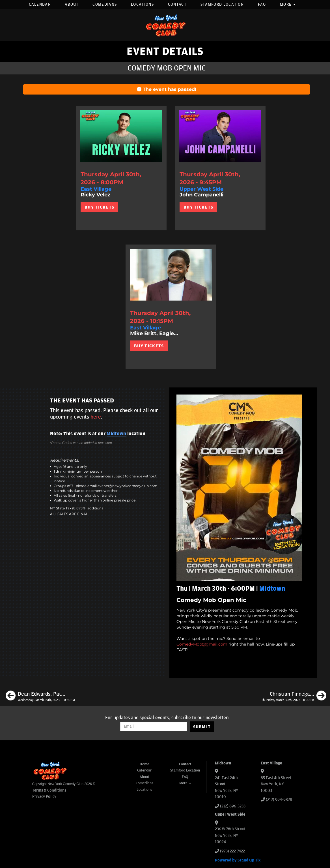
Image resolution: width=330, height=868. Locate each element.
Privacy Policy (44, 797)
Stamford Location (222, 4)
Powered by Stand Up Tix (238, 860)
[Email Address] (154, 726)
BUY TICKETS (99, 207)
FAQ (262, 4)
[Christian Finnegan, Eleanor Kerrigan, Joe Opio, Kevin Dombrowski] (294, 696)
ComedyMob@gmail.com (202, 644)
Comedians (105, 4)
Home (144, 764)
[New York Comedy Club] (165, 25)
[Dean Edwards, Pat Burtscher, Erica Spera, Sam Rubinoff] (40, 696)
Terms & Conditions (49, 790)
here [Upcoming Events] (96, 417)
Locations (142, 4)
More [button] (288, 4)
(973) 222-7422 (232, 851)
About (72, 4)
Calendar (40, 4)
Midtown (116, 434)
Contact (177, 4)
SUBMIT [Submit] (202, 727)
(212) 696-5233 (233, 806)
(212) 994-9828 (279, 800)
